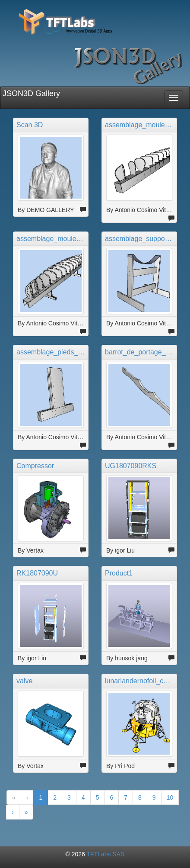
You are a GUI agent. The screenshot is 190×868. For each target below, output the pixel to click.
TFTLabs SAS (106, 854)
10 (170, 797)
